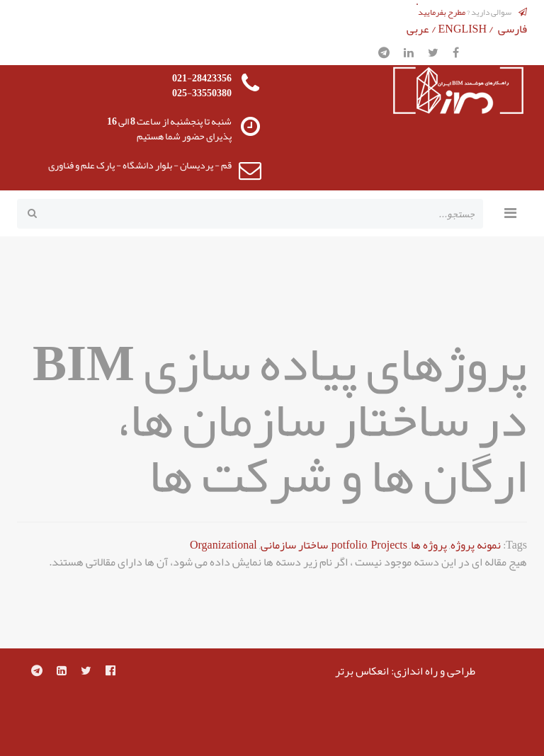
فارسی (512, 29)
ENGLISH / (467, 29)
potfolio (350, 545)
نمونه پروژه (476, 545)
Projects (389, 545)
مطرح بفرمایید (442, 12)
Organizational (223, 545)
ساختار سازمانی (294, 545)
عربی (418, 29)
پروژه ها (429, 545)
